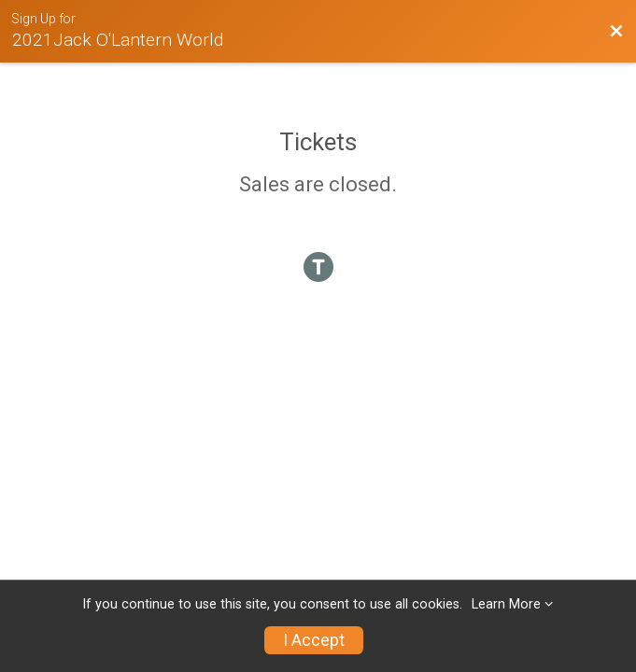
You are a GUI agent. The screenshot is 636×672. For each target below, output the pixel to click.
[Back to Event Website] (616, 32)
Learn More (506, 604)
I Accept (314, 640)
